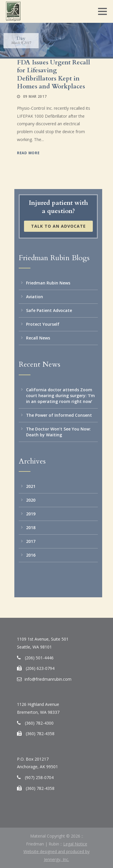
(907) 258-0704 (39, 777)
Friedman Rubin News (48, 283)
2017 (31, 541)
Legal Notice (75, 844)
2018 (31, 528)
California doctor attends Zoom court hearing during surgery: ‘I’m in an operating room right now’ (60, 396)
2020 (31, 500)
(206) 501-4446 (39, 658)
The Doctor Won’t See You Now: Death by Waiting (58, 432)
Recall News (38, 338)
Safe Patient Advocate (49, 310)
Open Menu (102, 11)
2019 (31, 514)
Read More (28, 153)
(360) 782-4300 (39, 723)
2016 (31, 555)
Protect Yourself (43, 324)
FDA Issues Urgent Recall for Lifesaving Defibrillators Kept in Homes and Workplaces (54, 74)
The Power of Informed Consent (59, 415)
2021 (31, 486)
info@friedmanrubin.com (48, 679)
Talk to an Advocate (58, 226)
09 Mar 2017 (35, 96)
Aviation (35, 297)
